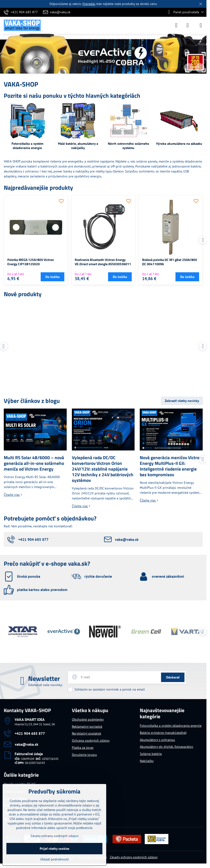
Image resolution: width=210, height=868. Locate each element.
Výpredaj (89, 4)
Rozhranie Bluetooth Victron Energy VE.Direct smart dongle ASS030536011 (103, 262)
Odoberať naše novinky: (45, 685)
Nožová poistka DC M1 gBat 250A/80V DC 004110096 (170, 262)
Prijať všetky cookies (55, 849)
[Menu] (201, 25)
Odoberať (173, 677)
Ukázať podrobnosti (55, 859)
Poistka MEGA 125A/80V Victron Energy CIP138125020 (31, 262)
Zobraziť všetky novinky (182, 401)
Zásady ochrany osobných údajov (134, 857)
